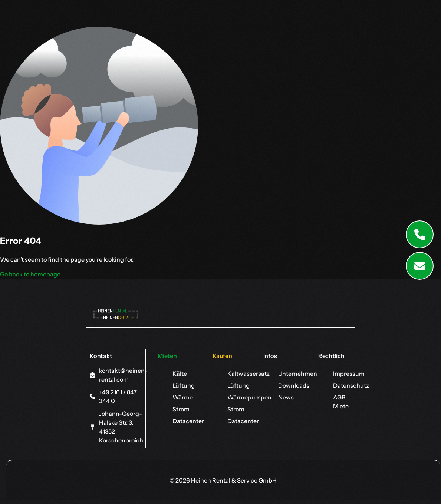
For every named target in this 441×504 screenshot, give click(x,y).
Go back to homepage (30, 274)
